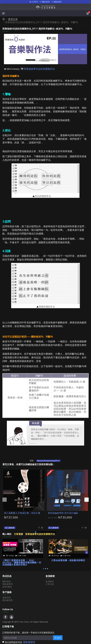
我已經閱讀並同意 (19, 640)
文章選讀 (18, 531)
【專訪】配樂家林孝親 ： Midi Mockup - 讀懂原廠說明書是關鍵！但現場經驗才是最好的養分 (23, 558)
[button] (5, 498)
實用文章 (13, 19)
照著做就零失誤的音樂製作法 (39, 69)
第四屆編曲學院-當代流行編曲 (62, 513)
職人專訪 (7, 531)
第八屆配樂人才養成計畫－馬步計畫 (21, 513)
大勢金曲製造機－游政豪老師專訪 (68, 556)
